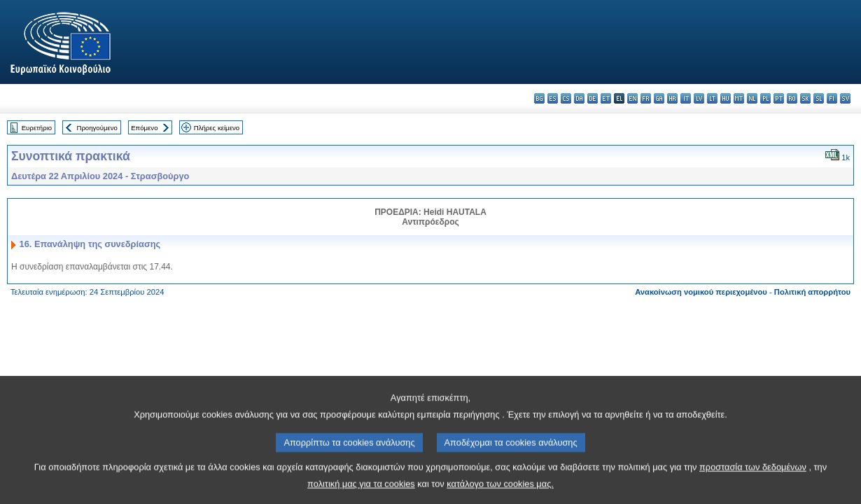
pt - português (779, 98)
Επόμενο (144, 128)
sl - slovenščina (819, 98)
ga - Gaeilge (659, 98)
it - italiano (686, 98)
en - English (632, 98)
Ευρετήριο (37, 128)
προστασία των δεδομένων (753, 481)
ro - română (792, 98)
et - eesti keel (606, 98)
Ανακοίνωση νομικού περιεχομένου (701, 292)
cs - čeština (566, 98)
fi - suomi (832, 98)
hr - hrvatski (672, 98)
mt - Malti (739, 98)
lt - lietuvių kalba (712, 98)
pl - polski (765, 98)
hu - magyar (726, 98)
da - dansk (579, 98)
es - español (553, 98)
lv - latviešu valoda (699, 98)
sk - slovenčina (805, 98)
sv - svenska (845, 98)
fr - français (646, 98)
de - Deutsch (593, 98)
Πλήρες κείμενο (217, 128)
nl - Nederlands (752, 98)
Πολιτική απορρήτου (812, 292)
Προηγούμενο (97, 128)
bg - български (539, 98)
